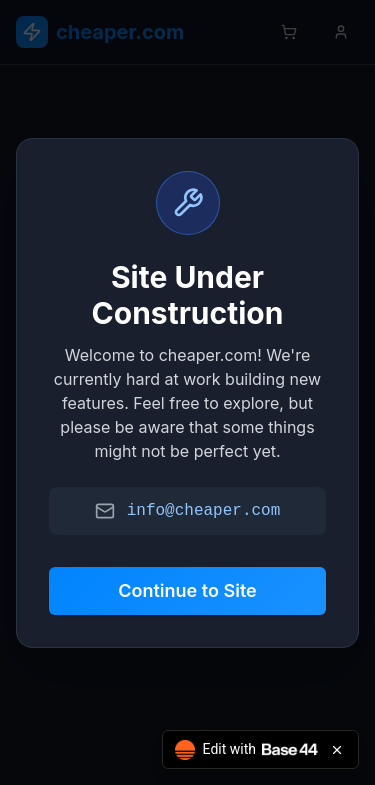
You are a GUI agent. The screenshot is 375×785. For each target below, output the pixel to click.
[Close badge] (337, 750)
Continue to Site (187, 590)
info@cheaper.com (204, 511)
